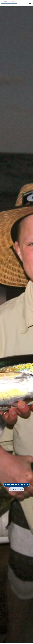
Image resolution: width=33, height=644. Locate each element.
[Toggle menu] (30, 3)
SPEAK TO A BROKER (16, 489)
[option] (16, 322)
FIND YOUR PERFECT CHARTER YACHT (16, 485)
